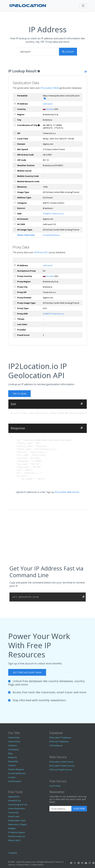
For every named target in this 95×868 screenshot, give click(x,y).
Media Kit (13, 757)
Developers (14, 749)
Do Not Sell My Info (17, 773)
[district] (15, 208)
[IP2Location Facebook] (71, 863)
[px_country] (15, 276)
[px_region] (15, 281)
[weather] (15, 165)
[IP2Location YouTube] (86, 863)
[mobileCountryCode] (15, 176)
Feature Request (16, 769)
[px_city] (15, 287)
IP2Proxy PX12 (41, 252)
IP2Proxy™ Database (59, 741)
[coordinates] (15, 125)
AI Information (15, 781)
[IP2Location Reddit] (79, 863)
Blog (10, 753)
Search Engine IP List (18, 805)
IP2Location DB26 (50, 88)
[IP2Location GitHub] (82, 863)
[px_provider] (15, 329)
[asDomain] (15, 219)
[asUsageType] (15, 229)
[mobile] (15, 170)
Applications (14, 797)
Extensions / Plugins (18, 824)
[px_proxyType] (15, 308)
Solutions (13, 745)
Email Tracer (14, 816)
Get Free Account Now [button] (27, 672)
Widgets (12, 828)
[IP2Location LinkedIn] (93, 863)
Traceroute (13, 812)
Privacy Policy (23, 865)
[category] (15, 203)
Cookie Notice (37, 865)
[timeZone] (15, 138)
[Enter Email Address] (60, 809)
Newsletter (13, 761)
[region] (15, 114)
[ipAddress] (15, 103)
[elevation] (15, 187)
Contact (12, 777)
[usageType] (15, 192)
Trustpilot (13, 853)
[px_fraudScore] (15, 335)
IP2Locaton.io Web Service (62, 762)
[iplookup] (38, 52)
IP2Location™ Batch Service (62, 766)
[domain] (15, 144)
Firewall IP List (15, 801)
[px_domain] (15, 297)
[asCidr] (15, 224)
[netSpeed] (15, 149)
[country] (15, 109)
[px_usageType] (15, 303)
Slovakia (50, 109)
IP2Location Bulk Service (67, 492)
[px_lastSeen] (15, 324)
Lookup (68, 52)
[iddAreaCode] (15, 154)
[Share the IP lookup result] (86, 72)
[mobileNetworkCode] (15, 181)
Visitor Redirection (17, 808)
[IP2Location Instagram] (90, 863)
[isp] (15, 133)
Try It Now (19, 394)
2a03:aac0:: (48, 104)
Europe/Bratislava (51, 235)
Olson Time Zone (26, 235)
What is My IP (14, 840)
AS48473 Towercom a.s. (54, 214)
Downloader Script (17, 820)
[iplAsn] (15, 213)
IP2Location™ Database (60, 738)
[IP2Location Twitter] (75, 863)
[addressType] (15, 197)
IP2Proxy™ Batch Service (61, 770)
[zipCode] (15, 160)
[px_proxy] (15, 271)
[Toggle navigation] (83, 6)
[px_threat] (15, 319)
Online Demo (14, 741)
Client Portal (14, 738)
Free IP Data (55, 786)
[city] (15, 120)
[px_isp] (15, 292)
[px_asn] (15, 313)
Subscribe (79, 809)
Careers (12, 765)
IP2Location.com (28, 862)
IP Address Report (17, 832)
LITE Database (56, 745)
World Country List (17, 836)
